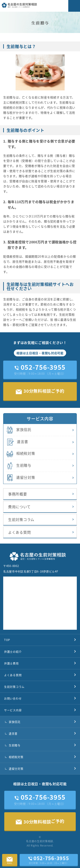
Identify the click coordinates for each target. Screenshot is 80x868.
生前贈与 (18, 466)
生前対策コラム (21, 519)
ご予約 (40, 821)
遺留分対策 (20, 478)
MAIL (10, 859)
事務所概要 (18, 494)
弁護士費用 (11, 663)
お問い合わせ (13, 698)
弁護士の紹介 (13, 652)
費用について (19, 507)
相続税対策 (20, 454)
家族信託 (18, 430)
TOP (7, 640)
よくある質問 (19, 532)
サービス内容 (13, 710)
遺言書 (17, 442)
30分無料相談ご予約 (40, 391)
